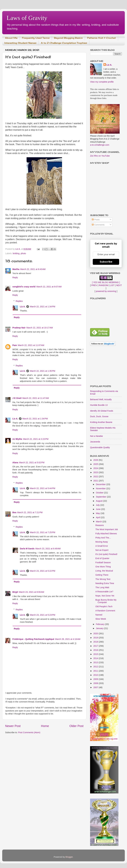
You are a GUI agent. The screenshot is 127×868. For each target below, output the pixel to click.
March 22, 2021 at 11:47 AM (36, 398)
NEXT (119, 285)
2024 (96, 468)
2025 (96, 464)
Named (99, 615)
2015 (96, 654)
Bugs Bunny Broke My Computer (106, 601)
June (99, 509)
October (100, 493)
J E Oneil (17, 398)
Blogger (69, 857)
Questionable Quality (100, 447)
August (100, 501)
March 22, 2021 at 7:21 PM (30, 512)
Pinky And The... (103, 538)
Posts (96, 220)
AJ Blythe (17, 439)
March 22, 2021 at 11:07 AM (31, 345)
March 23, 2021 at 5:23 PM (43, 615)
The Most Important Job (107, 529)
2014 (96, 658)
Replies (19, 301)
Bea (14, 512)
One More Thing (103, 567)
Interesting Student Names (20, 43)
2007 (96, 687)
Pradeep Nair (19, 328)
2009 (96, 679)
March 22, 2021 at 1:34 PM (43, 307)
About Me (11, 38)
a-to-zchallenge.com (100, 145)
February (101, 624)
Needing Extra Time (105, 583)
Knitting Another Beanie (101, 422)
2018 (96, 642)
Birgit (15, 592)
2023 (96, 472)
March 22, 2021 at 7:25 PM (43, 532)
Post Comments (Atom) (29, 732)
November (101, 488)
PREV (94, 285)
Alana (15, 463)
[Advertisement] (106, 366)
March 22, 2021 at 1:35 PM (43, 371)
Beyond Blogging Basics (68, 38)
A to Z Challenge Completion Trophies (64, 43)
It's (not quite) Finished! (106, 554)
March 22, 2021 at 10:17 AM (40, 328)
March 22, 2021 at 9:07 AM (49, 287)
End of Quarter (102, 558)
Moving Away (102, 542)
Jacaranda (95, 442)
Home (45, 726)
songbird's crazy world (24, 287)
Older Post (76, 726)
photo (23, 253)
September (101, 497)
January (100, 628)
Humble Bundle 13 (99, 405)
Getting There (102, 575)
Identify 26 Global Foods (102, 411)
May (98, 513)
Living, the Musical (104, 571)
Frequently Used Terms (36, 38)
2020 (96, 634)
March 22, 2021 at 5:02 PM (32, 463)
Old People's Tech (104, 606)
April (98, 517)
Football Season (103, 562)
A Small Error (102, 546)
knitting (16, 253)
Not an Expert (102, 550)
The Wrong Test (103, 579)
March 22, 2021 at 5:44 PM (43, 488)
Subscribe (106, 262)
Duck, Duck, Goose (99, 416)
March (99, 522)
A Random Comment (105, 611)
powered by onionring (106, 291)
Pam (15, 345)
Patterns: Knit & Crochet (101, 38)
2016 (96, 650)
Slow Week (101, 619)
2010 (96, 675)
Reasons (100, 525)
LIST (112, 285)
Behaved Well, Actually (101, 399)
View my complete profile (102, 82)
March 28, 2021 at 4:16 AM (68, 639)
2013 (96, 662)
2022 (96, 477)
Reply (15, 277)
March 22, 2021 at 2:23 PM (36, 439)
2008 (96, 683)
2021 (96, 481)
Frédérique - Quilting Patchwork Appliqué (33, 639)
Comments (98, 225)
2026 (96, 460)
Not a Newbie (96, 436)
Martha (16, 269)
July (98, 505)
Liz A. (23, 307)
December (101, 484)
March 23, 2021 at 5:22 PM (43, 571)
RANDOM (104, 285)
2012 (96, 667)
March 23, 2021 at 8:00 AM (32, 592)
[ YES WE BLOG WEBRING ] (106, 282)
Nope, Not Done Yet (105, 596)
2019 (96, 638)
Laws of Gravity (27, 18)
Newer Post (13, 726)
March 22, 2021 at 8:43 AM (33, 269)
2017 (96, 646)
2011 (96, 671)
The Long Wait (102, 587)
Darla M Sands (27, 549)
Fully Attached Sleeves (106, 534)
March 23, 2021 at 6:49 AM (48, 549)
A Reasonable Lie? (104, 592)
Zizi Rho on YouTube (100, 156)
